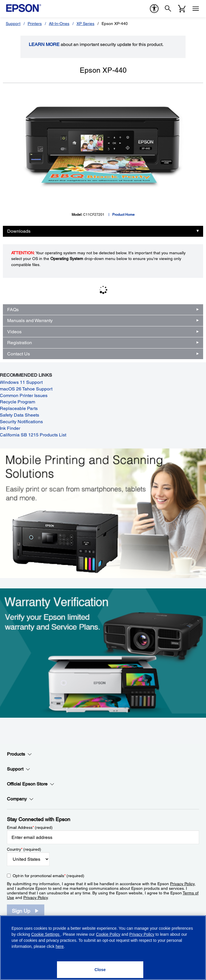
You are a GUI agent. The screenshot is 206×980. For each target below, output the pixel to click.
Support (13, 24)
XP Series (85, 24)
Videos (14, 332)
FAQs (13, 310)
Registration (20, 343)
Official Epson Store (31, 784)
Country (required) (24, 849)
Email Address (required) (30, 827)
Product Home (123, 215)
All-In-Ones (59, 24)
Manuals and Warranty (30, 320)
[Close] (100, 970)
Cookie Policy (108, 934)
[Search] (168, 9)
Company (20, 799)
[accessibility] (154, 9)
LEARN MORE (44, 44)
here (60, 946)
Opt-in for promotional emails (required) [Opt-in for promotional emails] (48, 876)
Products (19, 754)
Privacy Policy (182, 884)
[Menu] (196, 9)
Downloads (19, 231)
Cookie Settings (46, 934)
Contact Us (19, 354)
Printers (35, 24)
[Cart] (182, 9)
